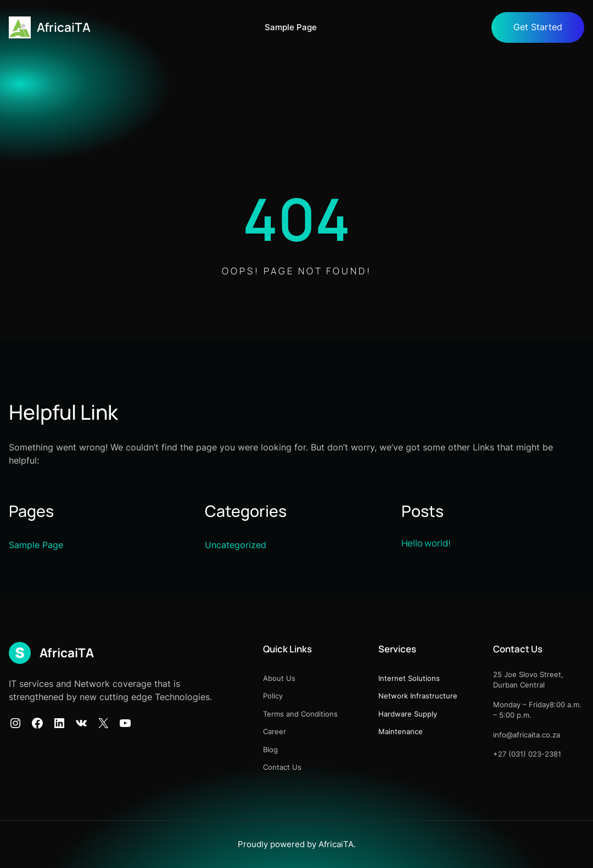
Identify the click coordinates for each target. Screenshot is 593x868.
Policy (273, 696)
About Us (279, 678)
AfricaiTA (64, 27)
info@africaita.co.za (527, 735)
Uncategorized (236, 545)
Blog (270, 749)
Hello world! (426, 543)
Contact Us (282, 767)
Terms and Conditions (300, 714)
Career (275, 731)
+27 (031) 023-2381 (527, 754)
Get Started (538, 27)
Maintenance (401, 731)
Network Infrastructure (418, 696)
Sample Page (291, 27)
